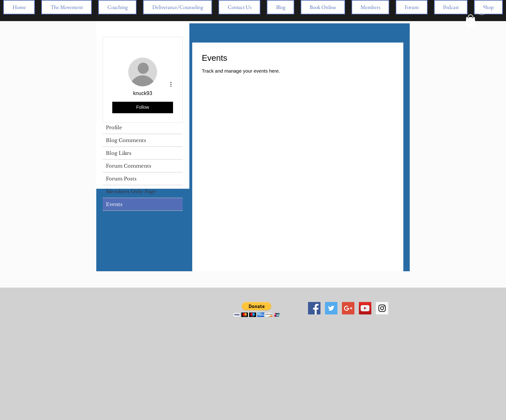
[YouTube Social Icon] (365, 308)
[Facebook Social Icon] (314, 308)
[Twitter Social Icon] (331, 308)
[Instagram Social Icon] (382, 308)
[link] (226, 86)
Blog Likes (119, 153)
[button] (470, 21)
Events (114, 204)
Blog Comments (126, 140)
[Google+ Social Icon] (348, 308)
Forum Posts (121, 179)
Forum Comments (129, 166)
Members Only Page (131, 191)
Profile (114, 127)
